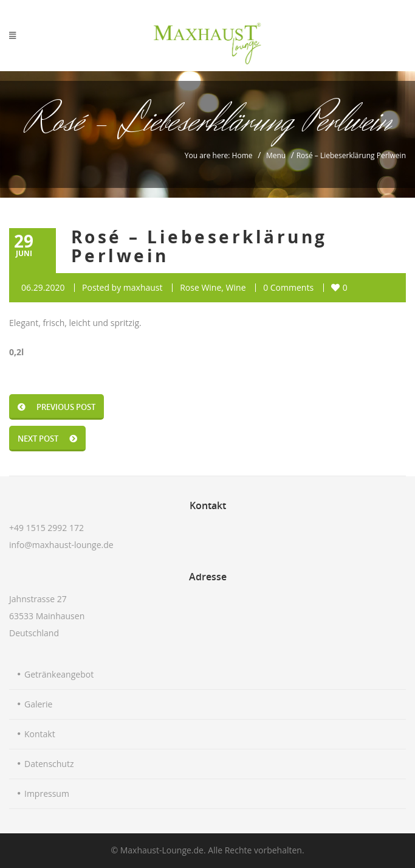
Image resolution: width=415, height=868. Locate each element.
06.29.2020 (43, 287)
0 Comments (288, 287)
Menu (276, 155)
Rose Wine (201, 287)
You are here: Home (219, 155)
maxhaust (143, 287)
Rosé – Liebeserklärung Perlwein (199, 246)
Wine (236, 287)
